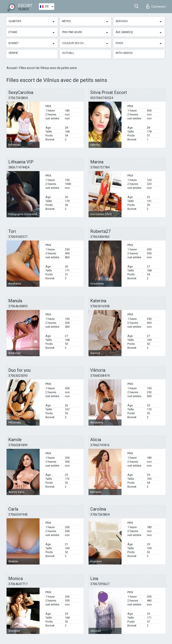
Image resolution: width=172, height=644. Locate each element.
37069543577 (18, 237)
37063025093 (18, 376)
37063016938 (100, 306)
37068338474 (100, 376)
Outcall (68, 53)
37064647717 (18, 584)
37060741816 (100, 445)
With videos (124, 53)
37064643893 (18, 306)
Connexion (156, 6)
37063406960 (100, 237)
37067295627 (100, 584)
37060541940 (18, 515)
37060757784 (100, 167)
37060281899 (18, 445)
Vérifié (13, 53)
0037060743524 (102, 98)
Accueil (12, 68)
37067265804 (18, 98)
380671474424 (19, 167)
